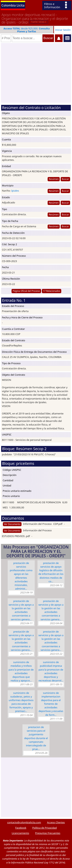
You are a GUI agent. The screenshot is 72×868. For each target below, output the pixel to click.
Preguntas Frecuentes (48, 833)
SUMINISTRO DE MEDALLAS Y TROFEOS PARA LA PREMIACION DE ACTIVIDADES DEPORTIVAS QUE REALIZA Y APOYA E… (21, 671)
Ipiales (15, 191)
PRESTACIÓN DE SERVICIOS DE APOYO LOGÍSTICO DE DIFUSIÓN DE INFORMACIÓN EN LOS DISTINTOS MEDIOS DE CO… (51, 572)
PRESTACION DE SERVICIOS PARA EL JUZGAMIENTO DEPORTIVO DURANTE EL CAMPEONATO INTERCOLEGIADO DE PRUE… (36, 738)
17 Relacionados (52, 291)
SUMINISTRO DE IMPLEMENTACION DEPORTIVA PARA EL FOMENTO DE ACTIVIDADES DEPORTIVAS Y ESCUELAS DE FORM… (51, 704)
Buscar (65, 179)
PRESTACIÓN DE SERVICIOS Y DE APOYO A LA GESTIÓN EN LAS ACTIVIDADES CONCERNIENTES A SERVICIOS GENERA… (21, 610)
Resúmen (54, 179)
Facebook (21, 828)
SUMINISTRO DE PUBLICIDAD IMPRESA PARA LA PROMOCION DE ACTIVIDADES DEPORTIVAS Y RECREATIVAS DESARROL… (51, 671)
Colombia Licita (13, 5)
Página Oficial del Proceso (26, 291)
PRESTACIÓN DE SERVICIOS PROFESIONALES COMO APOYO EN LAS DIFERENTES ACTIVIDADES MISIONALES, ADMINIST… (21, 576)
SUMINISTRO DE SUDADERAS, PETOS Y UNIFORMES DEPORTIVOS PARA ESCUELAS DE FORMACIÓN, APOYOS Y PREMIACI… (21, 702)
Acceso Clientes (56, 822)
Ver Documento (12, 524)
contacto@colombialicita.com (24, 822)
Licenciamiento (20, 833)
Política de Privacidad (44, 828)
